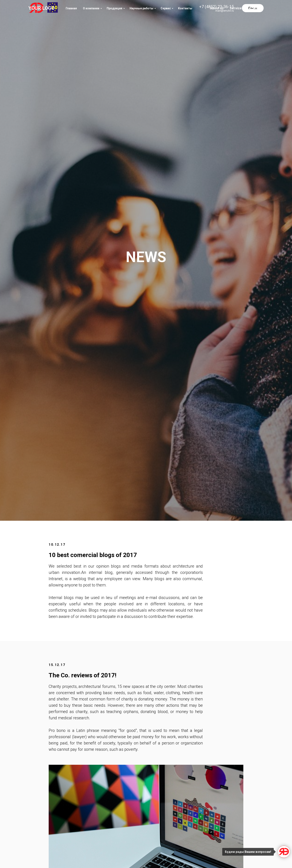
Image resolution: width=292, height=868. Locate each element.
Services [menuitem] (237, 8)
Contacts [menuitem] (257, 8)
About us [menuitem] (217, 8)
